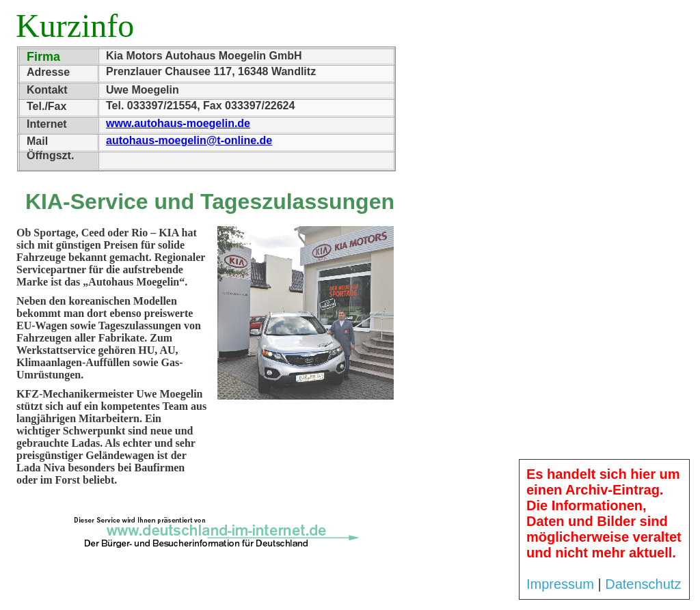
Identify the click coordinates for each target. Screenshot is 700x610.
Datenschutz (643, 584)
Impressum (560, 584)
